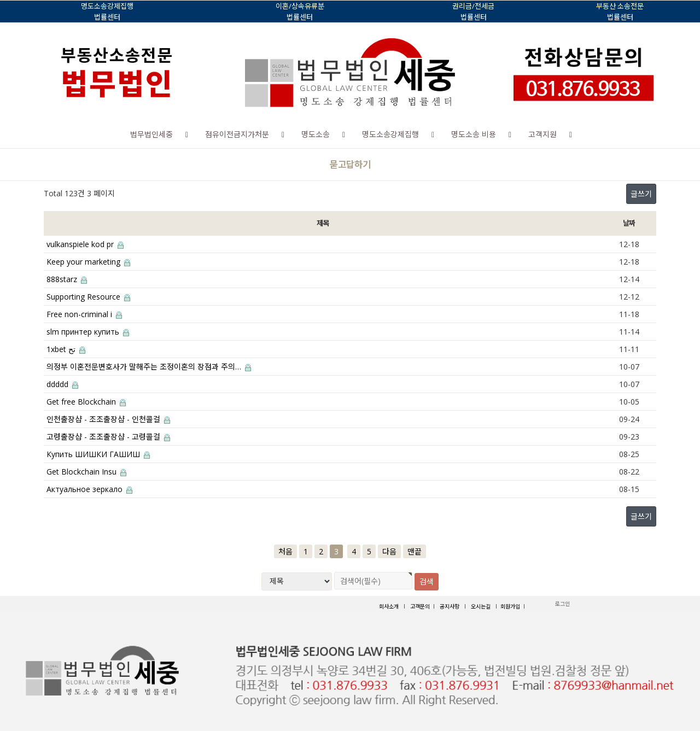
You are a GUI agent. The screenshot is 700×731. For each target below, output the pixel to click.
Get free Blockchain (86, 402)
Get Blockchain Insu (86, 472)
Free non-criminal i (84, 314)
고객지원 (542, 134)
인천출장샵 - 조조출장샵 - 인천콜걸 (108, 419)
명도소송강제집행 (390, 134)
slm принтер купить (88, 332)
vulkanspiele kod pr (85, 244)
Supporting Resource (88, 297)
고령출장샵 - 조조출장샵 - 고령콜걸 (108, 437)
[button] (187, 134)
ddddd (62, 384)
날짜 (629, 223)
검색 (427, 581)
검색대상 (0, 149)
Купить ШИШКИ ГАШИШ (98, 454)
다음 (389, 551)
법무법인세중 (151, 134)
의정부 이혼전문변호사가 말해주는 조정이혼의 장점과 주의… (149, 367)
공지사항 (450, 606)
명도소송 (316, 134)
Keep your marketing (88, 262)
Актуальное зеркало (89, 489)
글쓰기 (641, 194)
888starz (67, 279)
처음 (285, 551)
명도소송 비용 (474, 134)
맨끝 (415, 551)
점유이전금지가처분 (237, 134)
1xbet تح (66, 349)
